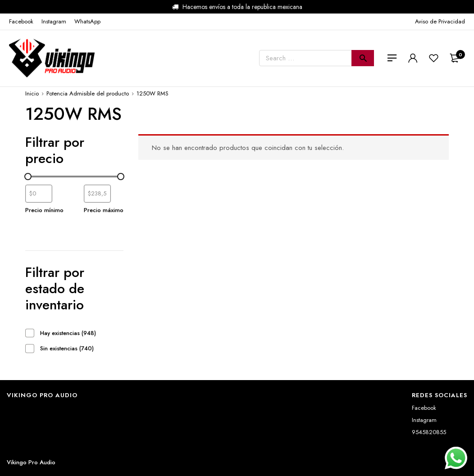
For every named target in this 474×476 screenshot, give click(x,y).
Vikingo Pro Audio (31, 462)
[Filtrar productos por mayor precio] (97, 194)
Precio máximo (104, 210)
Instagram (424, 420)
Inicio (32, 93)
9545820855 (429, 432)
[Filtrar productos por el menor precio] (39, 194)
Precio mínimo (44, 210)
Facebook (424, 408)
